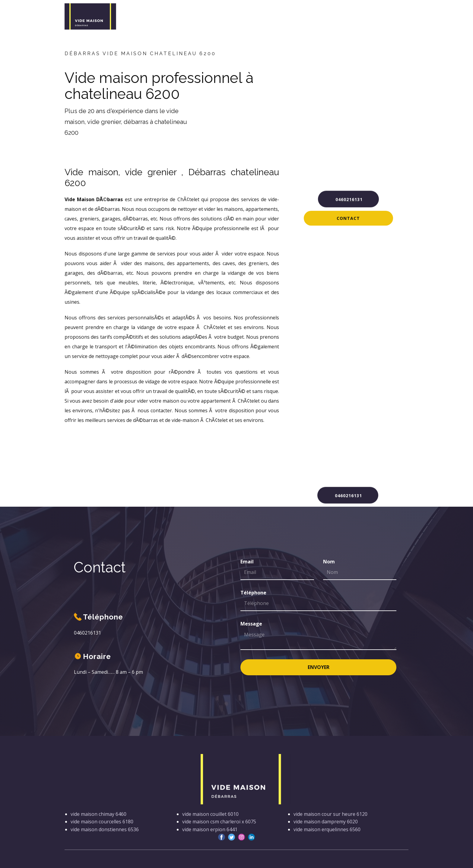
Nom (329, 562)
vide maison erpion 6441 (210, 829)
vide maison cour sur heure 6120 (330, 814)
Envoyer (319, 667)
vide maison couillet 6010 (210, 814)
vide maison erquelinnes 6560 (327, 829)
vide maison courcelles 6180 (102, 822)
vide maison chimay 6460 (98, 814)
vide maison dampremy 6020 (326, 822)
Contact (348, 218)
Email (247, 562)
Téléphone (253, 593)
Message (251, 624)
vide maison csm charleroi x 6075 (219, 822)
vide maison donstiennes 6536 (105, 829)
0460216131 (348, 198)
